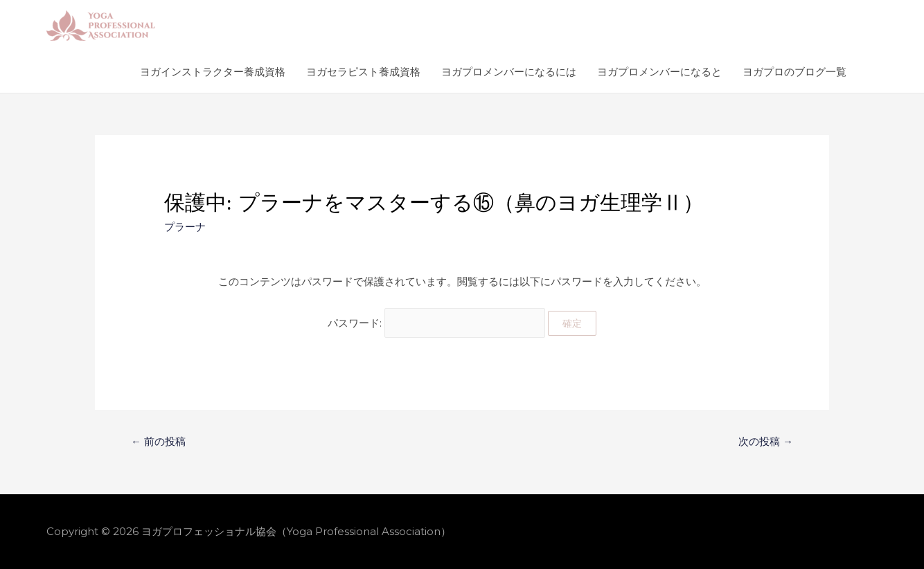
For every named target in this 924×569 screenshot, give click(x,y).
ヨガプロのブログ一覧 (794, 72)
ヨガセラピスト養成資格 (363, 72)
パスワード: (436, 323)
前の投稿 (158, 441)
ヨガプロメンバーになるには (509, 72)
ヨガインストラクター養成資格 (213, 72)
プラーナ (185, 227)
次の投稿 (766, 441)
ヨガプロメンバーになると (659, 72)
